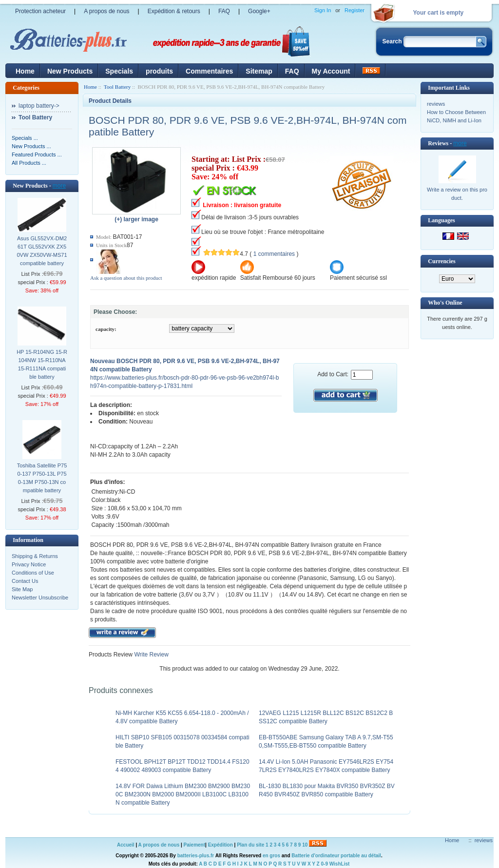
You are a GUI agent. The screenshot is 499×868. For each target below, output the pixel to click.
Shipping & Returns (35, 556)
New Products (70, 71)
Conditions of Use (33, 573)
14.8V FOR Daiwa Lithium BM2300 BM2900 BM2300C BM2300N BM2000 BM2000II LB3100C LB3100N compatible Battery (183, 794)
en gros (271, 856)
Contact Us (25, 581)
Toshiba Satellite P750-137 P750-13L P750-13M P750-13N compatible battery (42, 478)
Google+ (259, 11)
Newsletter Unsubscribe (40, 598)
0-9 (325, 864)
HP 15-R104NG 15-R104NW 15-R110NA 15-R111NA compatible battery (42, 364)
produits (159, 71)
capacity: (106, 329)
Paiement (194, 845)
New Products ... (31, 146)
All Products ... (29, 163)
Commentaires (209, 71)
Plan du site (250, 845)
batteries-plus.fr (196, 856)
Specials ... (25, 138)
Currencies (441, 261)
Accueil (126, 845)
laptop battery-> (39, 106)
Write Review (151, 655)
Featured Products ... (37, 154)
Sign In (323, 10)
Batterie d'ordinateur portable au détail (336, 856)
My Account (331, 71)
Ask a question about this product (126, 278)
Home (25, 71)
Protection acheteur (40, 11)
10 (305, 845)
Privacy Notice (29, 564)
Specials (119, 71)
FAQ (224, 11)
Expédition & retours (174, 11)
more (59, 186)
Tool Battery (117, 87)
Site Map (22, 589)
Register (355, 10)
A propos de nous (106, 11)
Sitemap (259, 71)
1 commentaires (274, 254)
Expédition (221, 845)
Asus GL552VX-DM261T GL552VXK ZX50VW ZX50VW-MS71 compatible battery (42, 251)
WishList (340, 864)
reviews (436, 104)
